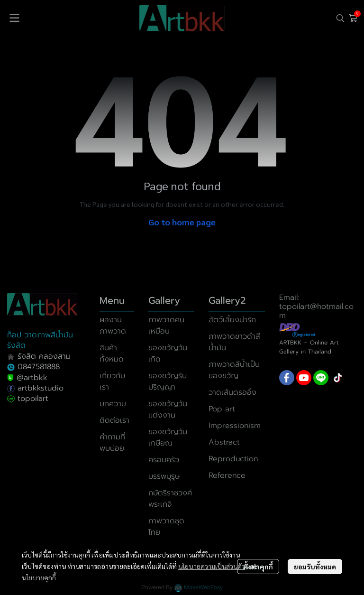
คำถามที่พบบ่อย (112, 443)
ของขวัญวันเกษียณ (168, 437)
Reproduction (233, 459)
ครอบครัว (164, 460)
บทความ (113, 404)
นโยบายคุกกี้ (39, 577)
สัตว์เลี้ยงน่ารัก (232, 320)
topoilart (33, 399)
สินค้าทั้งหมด (112, 353)
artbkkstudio (39, 388)
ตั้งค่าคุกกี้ (258, 567)
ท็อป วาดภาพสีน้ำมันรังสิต (40, 340)
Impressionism (235, 426)
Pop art (222, 409)
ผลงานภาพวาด (113, 325)
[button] (340, 18)
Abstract (224, 442)
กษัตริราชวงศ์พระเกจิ (170, 499)
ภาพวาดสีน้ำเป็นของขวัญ (234, 370)
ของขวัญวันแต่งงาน (168, 409)
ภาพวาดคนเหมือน (166, 325)
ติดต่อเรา (114, 420)
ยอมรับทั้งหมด (315, 567)
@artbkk (32, 378)
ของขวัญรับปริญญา (168, 381)
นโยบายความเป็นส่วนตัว (212, 566)
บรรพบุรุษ (164, 476)
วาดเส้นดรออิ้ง (232, 392)
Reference (227, 475)
